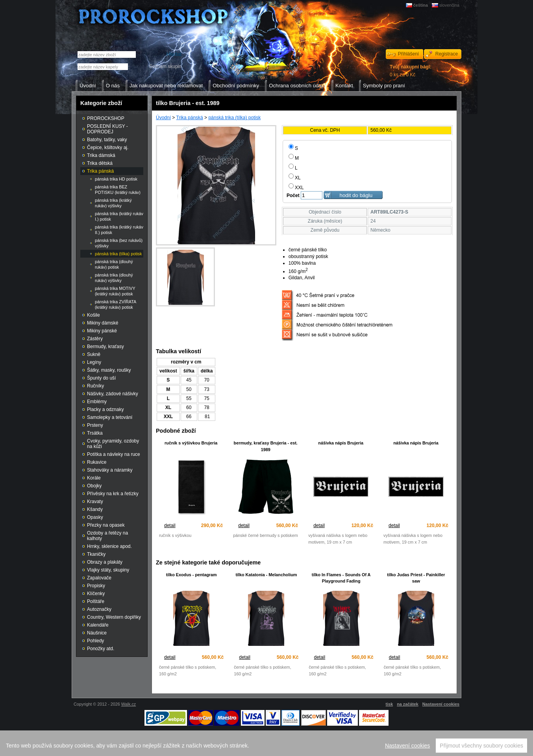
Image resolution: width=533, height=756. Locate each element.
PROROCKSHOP (106, 118)
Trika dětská (100, 163)
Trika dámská (101, 155)
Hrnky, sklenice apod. (109, 546)
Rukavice (97, 462)
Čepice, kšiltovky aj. (108, 148)
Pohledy (95, 641)
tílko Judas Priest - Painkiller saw (416, 578)
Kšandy (95, 509)
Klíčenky (96, 594)
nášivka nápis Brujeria (341, 443)
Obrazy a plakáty (105, 562)
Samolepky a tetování (110, 417)
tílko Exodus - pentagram (192, 575)
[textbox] (103, 67)
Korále (94, 478)
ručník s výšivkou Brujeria (191, 443)
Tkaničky (96, 554)
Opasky (95, 517)
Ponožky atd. (101, 649)
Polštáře (96, 601)
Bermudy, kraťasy (105, 347)
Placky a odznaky (105, 409)
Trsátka (95, 433)
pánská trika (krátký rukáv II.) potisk (119, 230)
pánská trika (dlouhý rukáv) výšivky (114, 278)
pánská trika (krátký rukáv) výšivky (113, 203)
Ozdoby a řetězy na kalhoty (107, 536)
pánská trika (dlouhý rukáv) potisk (114, 264)
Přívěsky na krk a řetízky (113, 494)
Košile (93, 315)
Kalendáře (98, 625)
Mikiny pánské (102, 331)
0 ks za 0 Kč (411, 71)
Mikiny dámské (103, 323)
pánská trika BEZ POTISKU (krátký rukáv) (118, 190)
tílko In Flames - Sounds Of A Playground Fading (341, 578)
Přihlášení (408, 54)
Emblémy (97, 402)
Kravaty (95, 502)
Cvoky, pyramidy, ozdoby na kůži (113, 444)
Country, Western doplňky (114, 617)
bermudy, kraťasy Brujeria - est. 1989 (266, 446)
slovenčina (449, 5)
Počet (293, 195)
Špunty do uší (101, 378)
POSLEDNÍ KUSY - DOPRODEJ (107, 129)
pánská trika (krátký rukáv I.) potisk (119, 216)
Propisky (96, 586)
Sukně (94, 354)
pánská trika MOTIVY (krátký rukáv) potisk (115, 291)
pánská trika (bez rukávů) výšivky (119, 243)
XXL (296, 188)
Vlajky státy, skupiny (108, 570)
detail (170, 526)
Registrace (447, 54)
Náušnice (97, 633)
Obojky (94, 486)
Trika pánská (190, 118)
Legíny (94, 362)
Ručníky (95, 386)
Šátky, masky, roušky (109, 370)
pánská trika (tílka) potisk (234, 118)
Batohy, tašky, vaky (107, 140)
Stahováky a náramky (110, 470)
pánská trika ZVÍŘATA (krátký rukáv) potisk (116, 304)
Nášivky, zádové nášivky (113, 394)
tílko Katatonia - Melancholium (266, 575)
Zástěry (95, 339)
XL (295, 178)
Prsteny (95, 425)
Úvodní (163, 118)
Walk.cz (129, 704)
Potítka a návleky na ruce (114, 454)
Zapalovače (99, 578)
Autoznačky (99, 609)
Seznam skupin (165, 66)
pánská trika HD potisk (116, 179)
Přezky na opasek (106, 525)
